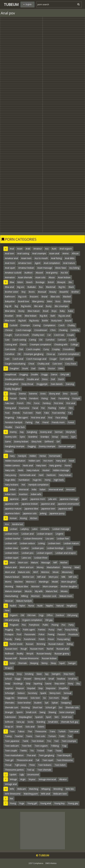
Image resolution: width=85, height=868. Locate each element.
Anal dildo (70, 258)
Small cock (31, 712)
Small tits (73, 679)
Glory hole (36, 441)
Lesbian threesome (33, 539)
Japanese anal (48, 504)
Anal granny (52, 273)
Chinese (9, 330)
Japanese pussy (57, 513)
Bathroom (10, 297)
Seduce (21, 693)
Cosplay (56, 349)
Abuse (52, 277)
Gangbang (32, 432)
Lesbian (13, 529)
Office (50, 615)
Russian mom (37, 649)
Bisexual (42, 292)
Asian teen (26, 258)
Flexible (9, 427)
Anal (12, 249)
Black (71, 287)
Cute (7, 340)
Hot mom (48, 461)
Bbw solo (55, 297)
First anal (71, 403)
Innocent (70, 489)
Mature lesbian (12, 577)
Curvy (46, 349)
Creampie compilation (40, 344)
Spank (43, 693)
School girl (51, 707)
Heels (21, 470)
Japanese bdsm (12, 513)
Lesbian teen (54, 543)
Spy (47, 674)
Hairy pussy (10, 475)
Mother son (28, 577)
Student (38, 703)
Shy (78, 683)
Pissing (55, 625)
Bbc (70, 282)
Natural (60, 606)
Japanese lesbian (30, 504)
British (51, 282)
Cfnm (53, 330)
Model (55, 582)
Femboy (47, 403)
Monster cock (50, 596)
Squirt (62, 663)
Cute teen (57, 364)
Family (23, 398)
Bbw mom (10, 321)
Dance (54, 374)
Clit (19, 354)
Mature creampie (13, 591)
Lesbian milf (11, 543)
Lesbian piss (28, 553)
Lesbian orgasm (45, 553)
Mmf (35, 572)
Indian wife (36, 494)
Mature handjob (24, 601)
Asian (20, 249)
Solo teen (35, 698)
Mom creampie (50, 586)
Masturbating (11, 596)
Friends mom (58, 422)
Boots (32, 292)
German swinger (66, 446)
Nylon (22, 606)
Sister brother (24, 703)
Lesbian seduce (27, 543)
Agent (38, 263)
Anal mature (69, 263)
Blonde (67, 301)
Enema (22, 394)
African (75, 253)
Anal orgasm (66, 249)
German (59, 432)
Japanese (14, 499)
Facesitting (64, 398)
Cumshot (50, 340)
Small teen (67, 717)
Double (34, 374)
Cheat (31, 364)
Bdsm (20, 282)
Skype (65, 698)
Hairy (12, 456)
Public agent (29, 630)
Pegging (9, 630)
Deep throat (27, 384)
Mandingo (44, 582)
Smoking (29, 674)
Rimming (41, 644)
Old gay (49, 620)
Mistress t (31, 582)
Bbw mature (34, 311)
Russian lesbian (49, 658)
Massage (46, 562)
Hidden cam (34, 461)
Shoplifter (63, 688)
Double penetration (14, 379)
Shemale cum (12, 707)
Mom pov (53, 577)
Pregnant (14, 625)
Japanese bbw (31, 509)
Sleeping (34, 663)
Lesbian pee (38, 548)
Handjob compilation (38, 485)
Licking (41, 543)
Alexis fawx (61, 268)
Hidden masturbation (15, 461)
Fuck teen (28, 413)
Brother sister (12, 292)
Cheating (63, 330)
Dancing (70, 384)
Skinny (44, 663)
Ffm (29, 403)
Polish (42, 639)
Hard (41, 475)
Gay (22, 432)
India (34, 489)
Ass (47, 249)
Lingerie (60, 534)
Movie (56, 572)
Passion (61, 634)
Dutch (61, 379)
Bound (68, 321)
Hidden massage (61, 470)
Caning (33, 340)
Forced (13, 398)
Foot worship (59, 413)
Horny (48, 480)
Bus (41, 287)
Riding (70, 644)
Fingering (9, 418)
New (7, 610)
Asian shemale (25, 277)
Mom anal (10, 572)
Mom (12, 562)
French (20, 403)
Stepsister (51, 688)
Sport (49, 717)
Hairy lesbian (65, 475)
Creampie (25, 325)
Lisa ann (50, 539)
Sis (45, 698)
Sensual (68, 693)
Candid (72, 340)
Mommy (67, 567)
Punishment (30, 639)
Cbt (41, 340)
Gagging (32, 446)
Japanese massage (69, 499)
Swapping (66, 703)
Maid (77, 567)
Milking (24, 596)
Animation (10, 277)
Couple (71, 335)
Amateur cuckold (13, 273)
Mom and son (27, 567)
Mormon (35, 596)
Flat (37, 422)
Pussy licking (71, 630)
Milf (55, 562)
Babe (71, 311)
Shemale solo (72, 707)
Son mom (54, 698)
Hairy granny (55, 465)
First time (58, 403)
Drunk (25, 368)
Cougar (53, 359)
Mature (34, 562)
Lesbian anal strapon (66, 553)
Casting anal (11, 344)
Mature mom (66, 596)
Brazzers (34, 297)
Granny (13, 432)
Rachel (50, 649)
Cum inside (10, 349)
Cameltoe (10, 354)
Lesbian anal (28, 534)
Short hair (38, 707)
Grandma (33, 437)
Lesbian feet (63, 539)
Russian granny (62, 654)
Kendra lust (18, 524)
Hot (23, 485)
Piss (24, 625)
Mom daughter (68, 582)
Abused (39, 273)
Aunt (54, 249)
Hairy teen (41, 465)
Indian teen (10, 494)
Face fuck (20, 427)
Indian (13, 489)
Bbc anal (38, 306)
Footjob (76, 398)
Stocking (25, 707)
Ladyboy (25, 529)
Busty (49, 306)
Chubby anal (43, 364)
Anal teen (9, 253)
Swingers (56, 674)
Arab (28, 249)
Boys (54, 311)
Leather (25, 548)
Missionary (67, 572)
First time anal (38, 418)
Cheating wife (61, 344)
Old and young (12, 620)
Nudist (13, 606)
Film (71, 408)
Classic (23, 344)
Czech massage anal (36, 359)
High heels (59, 480)
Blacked (67, 297)
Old (22, 615)
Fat (70, 413)
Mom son (23, 562)
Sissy (19, 674)
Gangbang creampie (15, 446)
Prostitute (73, 634)
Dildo (61, 368)
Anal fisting (56, 258)
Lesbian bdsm (12, 553)
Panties (42, 630)
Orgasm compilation (32, 620)
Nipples (49, 606)
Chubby (71, 325)
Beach (29, 282)
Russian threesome (29, 658)
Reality (20, 654)
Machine (19, 582)
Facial (35, 408)
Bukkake (32, 287)
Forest (71, 422)
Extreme (33, 394)
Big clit (8, 306)
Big (16, 306)
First (50, 418)
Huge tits (37, 480)
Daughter (14, 368)
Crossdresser (41, 330)
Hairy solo (10, 470)
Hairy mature (33, 470)
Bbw (12, 282)
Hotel (71, 461)
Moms (8, 582)
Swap (8, 683)
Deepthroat (11, 374)
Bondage (40, 282)
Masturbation (53, 567)
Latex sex (26, 558)
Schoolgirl (10, 693)
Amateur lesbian (26, 268)
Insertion (23, 494)
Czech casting (19, 340)
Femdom (34, 398)
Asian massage (45, 268)
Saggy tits (10, 698)
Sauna (48, 683)
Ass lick (64, 273)
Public (45, 625)
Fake (47, 413)
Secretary (32, 693)
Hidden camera (12, 465)
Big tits (62, 287)
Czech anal (18, 359)
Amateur (38, 249)
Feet (53, 398)
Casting (37, 325)
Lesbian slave (11, 548)
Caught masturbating (15, 364)
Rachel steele (16, 644)
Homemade (55, 456)
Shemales (10, 703)
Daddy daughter (13, 389)
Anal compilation (52, 263)
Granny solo (11, 437)
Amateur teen (25, 263)
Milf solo (73, 577)
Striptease (22, 698)
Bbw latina (10, 311)
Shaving (52, 712)
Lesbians (45, 529)
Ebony (13, 394)
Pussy (51, 630)
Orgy (41, 615)
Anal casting (23, 253)
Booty (21, 311)
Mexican (9, 601)
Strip (28, 683)
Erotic (43, 394)
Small (51, 679)
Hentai (43, 456)
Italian (42, 489)
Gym (73, 437)
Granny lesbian (21, 441)
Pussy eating (63, 639)
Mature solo (24, 572)
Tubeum (11, 4)
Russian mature (56, 644)
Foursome (24, 408)
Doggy (44, 374)
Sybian (55, 703)
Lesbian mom (12, 534)
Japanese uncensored (68, 504)
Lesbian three (41, 558)
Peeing (51, 634)
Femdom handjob (14, 422)
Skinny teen (55, 693)
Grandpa (45, 437)
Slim (57, 717)
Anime (66, 253)
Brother (75, 292)
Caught (8, 335)
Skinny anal (40, 679)
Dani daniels (57, 384)
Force (37, 403)
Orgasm (14, 615)
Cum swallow (66, 359)
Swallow (61, 679)
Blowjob (61, 282)
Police (41, 634)
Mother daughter (69, 586)
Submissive (10, 717)
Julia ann (52, 499)
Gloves (65, 437)
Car (49, 335)
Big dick (43, 316)
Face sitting (61, 418)
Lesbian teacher (13, 539)
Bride (19, 316)
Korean (13, 518)
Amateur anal (11, 258)
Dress (45, 379)
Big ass (21, 287)
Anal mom (10, 263)
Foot (7, 413)
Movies (64, 591)
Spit (47, 703)
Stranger (9, 712)
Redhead (9, 654)
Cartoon (62, 340)
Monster (35, 586)
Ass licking (74, 268)
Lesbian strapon (45, 534)
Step (41, 688)
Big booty (34, 321)
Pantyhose (34, 625)
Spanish (39, 717)
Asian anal (54, 253)
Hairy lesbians (12, 485)
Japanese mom (38, 499)
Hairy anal (61, 461)
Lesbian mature (71, 543)
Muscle (28, 591)
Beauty (53, 292)
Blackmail (51, 287)
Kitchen (34, 518)
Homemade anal (27, 475)
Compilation (49, 325)
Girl (58, 441)
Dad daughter (12, 384)
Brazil (46, 311)
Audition (28, 273)
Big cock (22, 297)
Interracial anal (56, 489)
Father (62, 408)
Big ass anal (64, 316)
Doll (53, 379)
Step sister (60, 683)
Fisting (45, 398)
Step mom (69, 674)
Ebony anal (54, 394)
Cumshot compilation (69, 354)
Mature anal (11, 567)
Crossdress (68, 349)
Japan (24, 499)
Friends (16, 413)
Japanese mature (13, 509)
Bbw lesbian (31, 316)
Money (40, 567)
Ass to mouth (41, 258)
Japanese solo (30, 513)
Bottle (45, 321)
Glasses (9, 451)
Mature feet (52, 591)
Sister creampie (67, 712)
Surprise (9, 688)
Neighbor (71, 606)
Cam (7, 359)
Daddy (42, 368)
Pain (60, 630)
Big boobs (26, 306)
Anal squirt (10, 268)
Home (68, 465)
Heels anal (28, 465)
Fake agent (22, 418)
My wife (39, 591)
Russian (30, 644)
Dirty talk (65, 374)
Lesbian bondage (55, 548)
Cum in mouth (22, 335)
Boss (58, 301)
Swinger (72, 663)
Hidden (33, 456)
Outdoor (60, 615)
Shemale (23, 663)
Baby (62, 311)
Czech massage (23, 330)
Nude (40, 606)
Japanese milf (65, 509)
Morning (9, 586)
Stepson (20, 688)
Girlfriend (49, 441)
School (8, 679)
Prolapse (9, 634)
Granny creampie (47, 446)
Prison (51, 639)
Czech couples (33, 349)
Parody (8, 639)
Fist (43, 408)
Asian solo (40, 277)
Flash (38, 413)
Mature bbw (22, 586)
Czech (61, 325)
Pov (63, 625)
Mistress (45, 572)
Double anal (33, 379)
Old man (31, 615)
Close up (51, 354)
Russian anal (63, 649)
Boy (23, 292)
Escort (74, 394)
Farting (29, 422)
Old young (72, 615)
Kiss (7, 524)
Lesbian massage (61, 529)
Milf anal (41, 577)
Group (55, 437)
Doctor (52, 368)
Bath (53, 316)
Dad (33, 368)
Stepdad (31, 688)
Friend (45, 422)
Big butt (22, 321)
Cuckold (14, 325)
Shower (28, 679)
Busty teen (56, 321)
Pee (18, 630)
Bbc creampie (61, 306)
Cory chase (71, 364)
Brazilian (9, 316)
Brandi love (24, 301)
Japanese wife (12, 504)
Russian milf (11, 658)
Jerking (43, 513)
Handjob (22, 456)
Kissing (23, 518)
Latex (35, 529)
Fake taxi (9, 403)
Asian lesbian (64, 277)
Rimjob (30, 654)
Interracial (24, 489)
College (74, 344)
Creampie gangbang (34, 354)
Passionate (30, 634)
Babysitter (10, 301)
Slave (39, 674)
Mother (64, 562)
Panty (18, 639)
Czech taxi (59, 335)
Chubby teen (38, 335)
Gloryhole (71, 432)
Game (8, 441)
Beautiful (64, 292)
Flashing (52, 408)
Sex (61, 707)
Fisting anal (10, 408)
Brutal (44, 297)
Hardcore (51, 475)
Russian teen (11, 649)
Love (69, 548)
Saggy (18, 679)
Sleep (53, 663)
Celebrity (75, 330)
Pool (19, 634)
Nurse (31, 606)
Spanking (9, 674)
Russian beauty (44, 654)
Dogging (24, 374)
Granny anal (46, 432)
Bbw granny (38, 301)
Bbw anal (9, 287)
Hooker (46, 470)
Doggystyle (42, 384)
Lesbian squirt (12, 558)
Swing (42, 712)
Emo (65, 394)
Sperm (20, 712)
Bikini (50, 301)
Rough (24, 649)
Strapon (9, 668)
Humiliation (24, 480)
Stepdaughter (25, 717)
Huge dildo (10, 480)
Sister (12, 663)
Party (71, 625)
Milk (63, 577)
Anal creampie (39, 253)
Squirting (38, 683)
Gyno (22, 437)
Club (21, 349)
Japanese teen (48, 509)
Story (71, 683)
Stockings (18, 683)
